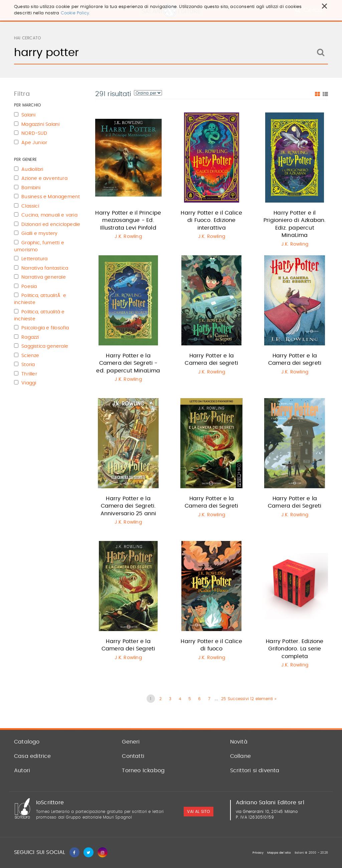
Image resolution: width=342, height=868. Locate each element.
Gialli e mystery (39, 234)
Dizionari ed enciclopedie (51, 225)
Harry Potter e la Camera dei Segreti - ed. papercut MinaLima (128, 363)
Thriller (29, 374)
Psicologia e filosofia (45, 328)
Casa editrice (33, 756)
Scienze (30, 356)
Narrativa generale (44, 277)
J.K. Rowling (128, 237)
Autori (22, 771)
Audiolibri (32, 170)
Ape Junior (34, 143)
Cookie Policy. (76, 13)
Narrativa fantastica (45, 268)
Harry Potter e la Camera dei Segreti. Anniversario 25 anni (128, 506)
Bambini (31, 188)
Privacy (258, 853)
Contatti (133, 756)
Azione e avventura (44, 179)
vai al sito (198, 812)
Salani (28, 115)
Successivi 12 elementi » (252, 699)
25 (224, 699)
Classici (30, 206)
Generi (131, 742)
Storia (28, 365)
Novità (239, 742)
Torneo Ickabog (143, 771)
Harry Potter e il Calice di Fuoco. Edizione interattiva (211, 220)
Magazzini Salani (40, 124)
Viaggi (29, 383)
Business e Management (51, 197)
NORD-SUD (34, 133)
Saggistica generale (45, 346)
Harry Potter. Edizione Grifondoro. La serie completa (295, 649)
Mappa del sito (279, 853)
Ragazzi (30, 337)
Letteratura (34, 259)
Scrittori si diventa (255, 771)
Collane (240, 756)
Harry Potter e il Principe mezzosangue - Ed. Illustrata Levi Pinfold (128, 220)
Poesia (29, 287)
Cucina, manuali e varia (49, 215)
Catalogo (27, 742)
